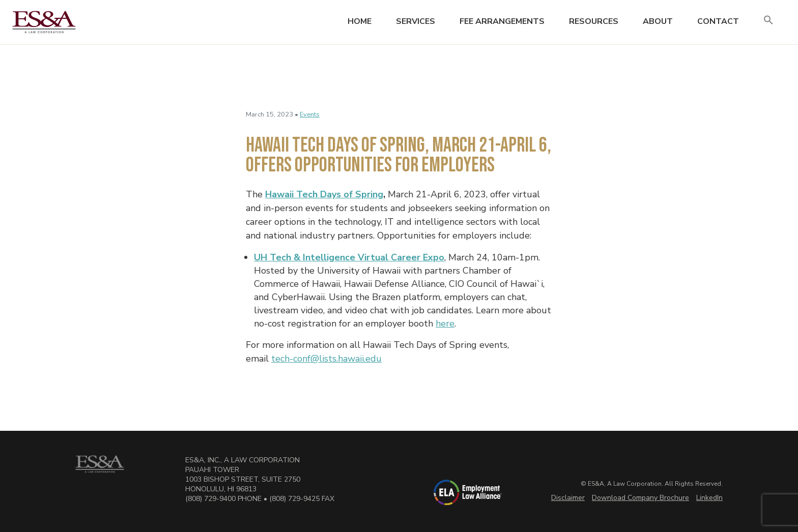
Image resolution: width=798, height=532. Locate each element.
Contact (718, 21)
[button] (768, 21)
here (445, 323)
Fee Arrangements (502, 21)
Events (310, 114)
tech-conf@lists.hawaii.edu (326, 359)
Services (416, 21)
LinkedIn (709, 498)
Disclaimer (568, 498)
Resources (594, 21)
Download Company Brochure (640, 498)
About (658, 21)
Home (360, 21)
